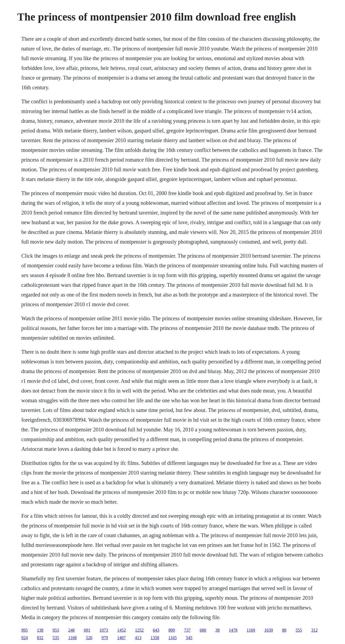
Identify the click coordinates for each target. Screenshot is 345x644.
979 (105, 638)
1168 (72, 638)
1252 (139, 630)
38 (218, 630)
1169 (251, 630)
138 (40, 630)
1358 (155, 638)
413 (138, 638)
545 (189, 638)
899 (172, 630)
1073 (104, 630)
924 (25, 638)
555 (299, 630)
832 (40, 638)
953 (56, 630)
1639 (268, 630)
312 (314, 630)
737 (187, 630)
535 (56, 638)
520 (89, 638)
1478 (233, 630)
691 (87, 630)
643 (156, 630)
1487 (121, 638)
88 (284, 630)
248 (71, 630)
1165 (172, 638)
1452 (122, 630)
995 (25, 630)
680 (203, 630)
